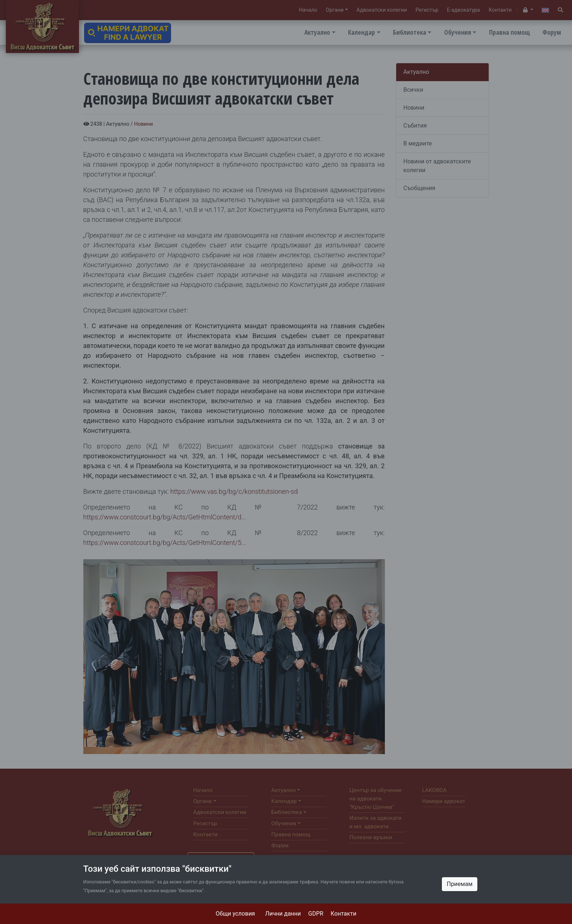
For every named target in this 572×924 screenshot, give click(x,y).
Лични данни (283, 914)
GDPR (316, 914)
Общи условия (235, 914)
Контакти (344, 914)
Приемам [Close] (460, 884)
